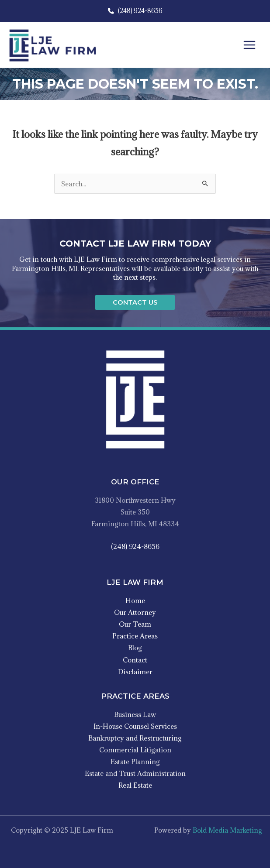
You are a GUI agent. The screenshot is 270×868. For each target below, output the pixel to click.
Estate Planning (135, 762)
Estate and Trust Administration (135, 773)
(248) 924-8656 (135, 11)
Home (135, 600)
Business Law (135, 714)
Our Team (135, 624)
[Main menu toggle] (249, 45)
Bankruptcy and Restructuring (135, 738)
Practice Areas (135, 636)
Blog (135, 648)
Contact (135, 660)
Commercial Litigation (135, 750)
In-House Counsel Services (135, 726)
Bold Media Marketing (227, 830)
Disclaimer (135, 672)
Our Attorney (135, 612)
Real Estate (135, 785)
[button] (135, 303)
